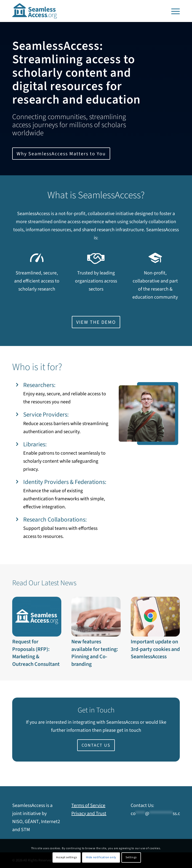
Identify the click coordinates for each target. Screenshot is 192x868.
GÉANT (32, 822)
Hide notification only (101, 857)
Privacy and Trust (89, 814)
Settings (131, 857)
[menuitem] (174, 11)
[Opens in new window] (96, 322)
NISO (17, 822)
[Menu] (174, 11)
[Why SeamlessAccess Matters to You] (61, 154)
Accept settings (67, 857)
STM (26, 830)
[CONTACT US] (96, 745)
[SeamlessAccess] (35, 11)
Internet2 (51, 822)
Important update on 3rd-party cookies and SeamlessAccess (155, 649)
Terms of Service (88, 805)
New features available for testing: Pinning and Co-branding (95, 653)
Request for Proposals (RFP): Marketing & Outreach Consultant (36, 653)
